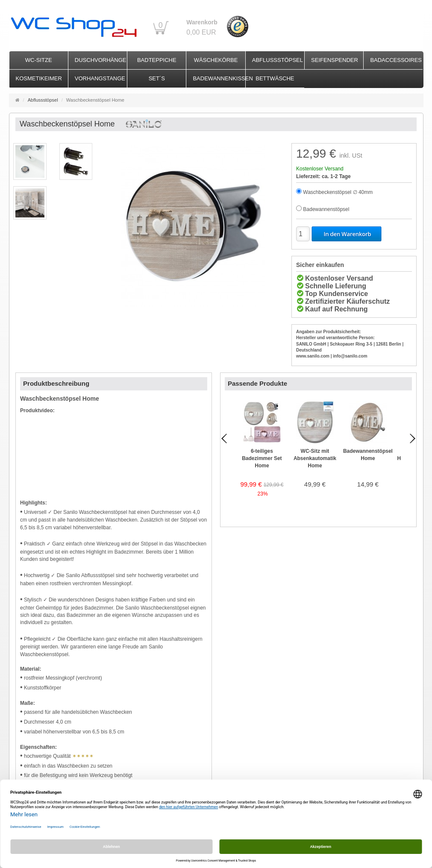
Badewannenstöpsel (326, 209)
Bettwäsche (275, 78)
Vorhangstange (100, 78)
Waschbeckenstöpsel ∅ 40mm (338, 192)
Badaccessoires (396, 60)
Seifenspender (335, 60)
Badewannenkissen (219, 78)
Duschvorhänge (101, 60)
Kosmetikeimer (39, 78)
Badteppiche (157, 60)
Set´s (157, 78)
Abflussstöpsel (278, 60)
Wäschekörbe (216, 60)
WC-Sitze (39, 60)
